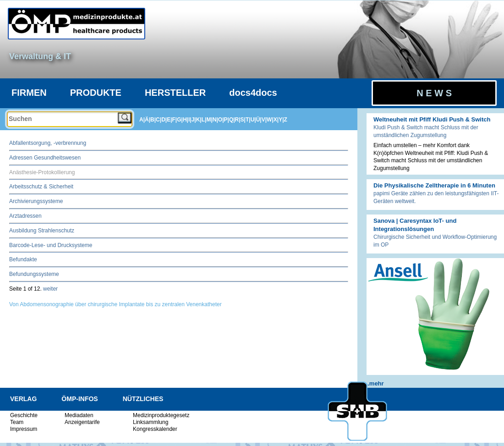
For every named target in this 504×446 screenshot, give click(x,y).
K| (199, 120)
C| (159, 120)
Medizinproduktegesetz (161, 415)
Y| (281, 120)
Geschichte (24, 415)
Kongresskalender (155, 429)
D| (164, 120)
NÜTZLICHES (143, 399)
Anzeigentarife (82, 422)
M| (209, 120)
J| (194, 120)
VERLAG (23, 399)
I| (190, 120)
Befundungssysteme (34, 274)
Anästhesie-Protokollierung (42, 172)
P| (227, 120)
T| (248, 120)
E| (169, 120)
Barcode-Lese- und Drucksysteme (51, 245)
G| (180, 120)
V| (264, 120)
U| (253, 120)
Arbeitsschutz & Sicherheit (41, 187)
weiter (50, 289)
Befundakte (23, 259)
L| (204, 120)
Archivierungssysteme (36, 201)
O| (221, 120)
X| (276, 120)
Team (17, 422)
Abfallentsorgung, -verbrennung (48, 143)
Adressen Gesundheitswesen (45, 158)
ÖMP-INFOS (79, 399)
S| (243, 120)
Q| (232, 120)
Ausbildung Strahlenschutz (42, 231)
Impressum (24, 429)
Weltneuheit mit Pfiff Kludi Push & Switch (432, 119)
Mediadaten (79, 415)
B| (153, 120)
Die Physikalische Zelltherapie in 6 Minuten (434, 185)
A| (142, 120)
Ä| (148, 120)
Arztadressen (25, 216)
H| (186, 120)
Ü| (259, 120)
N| (215, 120)
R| (238, 120)
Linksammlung (151, 422)
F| (175, 120)
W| (270, 120)
